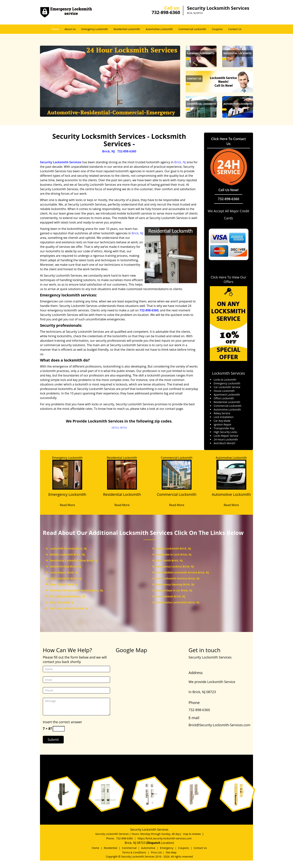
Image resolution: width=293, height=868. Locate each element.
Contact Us (235, 29)
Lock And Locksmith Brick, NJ (69, 608)
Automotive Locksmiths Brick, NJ (178, 602)
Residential (111, 848)
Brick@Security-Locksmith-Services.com (219, 725)
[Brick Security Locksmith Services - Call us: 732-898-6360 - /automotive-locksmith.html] (224, 109)
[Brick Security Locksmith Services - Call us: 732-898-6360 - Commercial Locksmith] (201, 104)
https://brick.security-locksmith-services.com (165, 838)
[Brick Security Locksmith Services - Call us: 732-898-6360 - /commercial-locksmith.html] (188, 109)
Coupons (217, 29)
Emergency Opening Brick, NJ (175, 584)
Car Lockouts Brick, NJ (171, 596)
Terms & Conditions (134, 852)
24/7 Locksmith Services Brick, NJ (178, 578)
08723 (115, 428)
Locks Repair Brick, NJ (64, 572)
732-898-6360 (166, 12)
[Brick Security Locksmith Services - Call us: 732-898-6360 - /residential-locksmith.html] (224, 59)
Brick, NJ (109, 151)
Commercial (129, 848)
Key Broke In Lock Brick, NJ (174, 554)
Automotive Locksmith (159, 29)
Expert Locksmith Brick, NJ (174, 548)
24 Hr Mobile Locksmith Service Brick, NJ (183, 572)
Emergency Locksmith (95, 29)
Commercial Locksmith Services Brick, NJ (76, 590)
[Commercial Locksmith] (177, 497)
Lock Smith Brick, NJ (169, 560)
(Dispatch (154, 843)
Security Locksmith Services (61, 162)
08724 (123, 428)
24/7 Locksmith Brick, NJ (66, 578)
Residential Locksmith (127, 29)
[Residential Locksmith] (122, 497)
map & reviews (192, 834)
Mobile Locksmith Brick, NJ (67, 554)
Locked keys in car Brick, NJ (174, 590)
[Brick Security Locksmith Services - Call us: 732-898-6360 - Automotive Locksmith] (238, 104)
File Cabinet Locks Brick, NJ (67, 596)
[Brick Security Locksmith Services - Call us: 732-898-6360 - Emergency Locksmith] (201, 53)
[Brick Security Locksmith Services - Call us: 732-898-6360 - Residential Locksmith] (238, 53)
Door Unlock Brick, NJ (64, 584)
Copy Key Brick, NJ (62, 602)
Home (55, 29)
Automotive (148, 848)
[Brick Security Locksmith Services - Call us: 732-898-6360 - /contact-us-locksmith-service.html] (219, 81)
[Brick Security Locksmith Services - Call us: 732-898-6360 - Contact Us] (194, 79)
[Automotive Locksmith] (231, 497)
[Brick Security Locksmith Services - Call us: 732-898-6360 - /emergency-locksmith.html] (188, 59)
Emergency (167, 848)
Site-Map (171, 852)
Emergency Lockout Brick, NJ (175, 566)
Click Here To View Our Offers (228, 279)
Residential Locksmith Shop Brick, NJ (74, 560)
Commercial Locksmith (192, 29)
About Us (70, 29)
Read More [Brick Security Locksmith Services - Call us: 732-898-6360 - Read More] (67, 505)
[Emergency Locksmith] (67, 497)
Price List (156, 852)
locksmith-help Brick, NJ (65, 566)
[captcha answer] (59, 729)
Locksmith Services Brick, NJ (68, 548)
